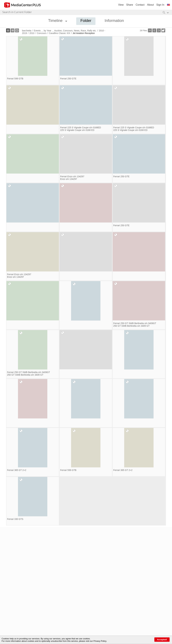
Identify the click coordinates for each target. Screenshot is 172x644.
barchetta (27, 31)
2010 (32, 33)
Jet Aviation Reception (84, 33)
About (150, 5)
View (121, 5)
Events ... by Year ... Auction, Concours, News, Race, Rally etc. (65, 31)
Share (130, 5)
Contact (140, 5)
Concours (42, 33)
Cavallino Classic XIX (59, 33)
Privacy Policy (100, 641)
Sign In (160, 5)
